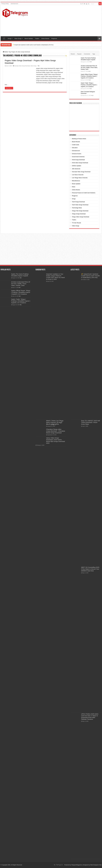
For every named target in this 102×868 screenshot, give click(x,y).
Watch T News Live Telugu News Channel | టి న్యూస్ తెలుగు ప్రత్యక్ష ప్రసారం (55, 422)
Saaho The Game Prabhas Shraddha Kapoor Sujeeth (20, 275)
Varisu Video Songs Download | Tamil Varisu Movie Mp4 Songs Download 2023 (56, 440)
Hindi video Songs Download (80, 163)
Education (75, 148)
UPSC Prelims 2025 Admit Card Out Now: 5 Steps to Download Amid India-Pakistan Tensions (90, 717)
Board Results (76, 142)
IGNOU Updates (77, 166)
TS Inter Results (76, 223)
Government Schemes (78, 157)
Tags (94, 54)
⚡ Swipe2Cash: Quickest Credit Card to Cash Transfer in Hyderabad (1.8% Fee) (33, 45)
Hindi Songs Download (78, 160)
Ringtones (54, 39)
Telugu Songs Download (79, 214)
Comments (87, 54)
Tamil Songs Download (78, 202)
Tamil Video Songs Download (80, 205)
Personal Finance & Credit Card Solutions (84, 193)
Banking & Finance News (79, 139)
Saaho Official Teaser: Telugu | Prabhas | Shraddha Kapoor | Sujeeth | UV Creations (89, 76)
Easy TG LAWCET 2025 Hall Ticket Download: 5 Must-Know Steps (91, 422)
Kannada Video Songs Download (22, 66)
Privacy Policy (5, 4)
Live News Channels (78, 175)
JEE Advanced (76, 169)
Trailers (37, 39)
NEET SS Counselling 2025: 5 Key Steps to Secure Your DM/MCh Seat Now (90, 569)
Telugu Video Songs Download (81, 217)
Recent (73, 54)
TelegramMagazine (77, 865)
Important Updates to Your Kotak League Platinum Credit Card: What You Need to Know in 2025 (55, 277)
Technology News (77, 208)
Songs (10, 39)
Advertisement (14, 4)
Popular (79, 54)
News (74, 187)
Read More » (9, 88)
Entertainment (76, 151)
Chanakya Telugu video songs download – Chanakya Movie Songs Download (56, 431)
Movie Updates (29, 39)
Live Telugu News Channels (80, 178)
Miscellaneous (76, 181)
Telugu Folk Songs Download (80, 211)
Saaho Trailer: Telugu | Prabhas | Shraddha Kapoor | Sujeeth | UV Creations (89, 85)
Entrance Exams (77, 154)
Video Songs (18, 39)
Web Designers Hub (96, 865)
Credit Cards (75, 145)
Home (4, 38)
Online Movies (45, 39)
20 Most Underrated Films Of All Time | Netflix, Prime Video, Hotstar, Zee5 (89, 68)
